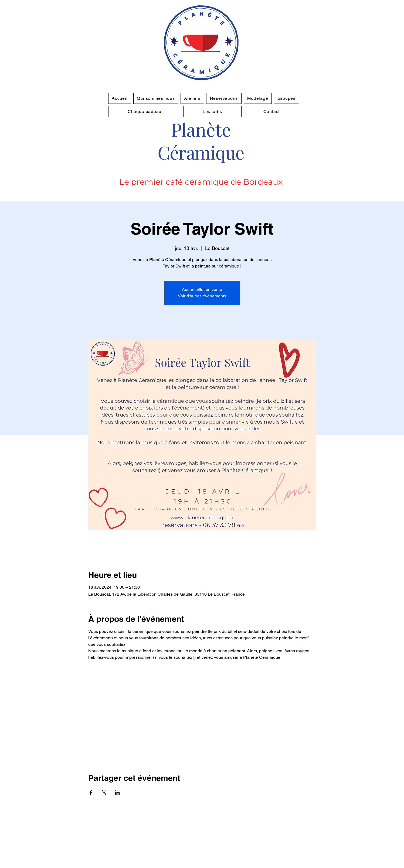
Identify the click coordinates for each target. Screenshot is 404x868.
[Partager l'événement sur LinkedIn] (117, 792)
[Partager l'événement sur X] (104, 792)
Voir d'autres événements (202, 296)
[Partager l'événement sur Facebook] (91, 792)
